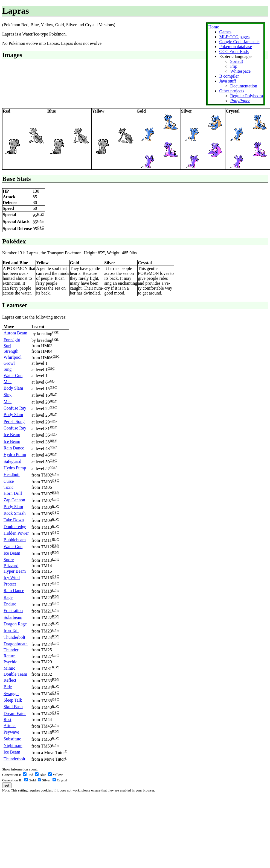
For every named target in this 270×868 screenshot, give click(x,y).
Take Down (14, 520)
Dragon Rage (15, 624)
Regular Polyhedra (246, 96)
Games (225, 32)
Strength (11, 351)
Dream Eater (15, 713)
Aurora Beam (15, 333)
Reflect (10, 680)
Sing (8, 369)
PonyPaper (240, 101)
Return (10, 656)
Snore (9, 560)
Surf (7, 346)
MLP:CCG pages (234, 37)
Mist (8, 382)
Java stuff (227, 81)
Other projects (232, 91)
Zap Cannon (14, 500)
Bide (8, 687)
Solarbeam (13, 617)
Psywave (11, 732)
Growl (9, 363)
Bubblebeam (15, 540)
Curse (9, 481)
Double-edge (15, 527)
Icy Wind (12, 577)
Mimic (9, 668)
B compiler (229, 76)
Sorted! (236, 61)
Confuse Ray (15, 408)
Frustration (13, 610)
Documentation (244, 86)
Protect (10, 584)
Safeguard (12, 461)
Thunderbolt (14, 637)
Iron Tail (11, 630)
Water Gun (13, 376)
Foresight (12, 340)
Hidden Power (16, 533)
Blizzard (11, 566)
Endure (10, 604)
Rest (7, 720)
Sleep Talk (13, 700)
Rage (8, 597)
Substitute (12, 739)
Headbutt (12, 474)
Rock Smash (14, 513)
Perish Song (14, 421)
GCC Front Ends (234, 52)
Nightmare (13, 745)
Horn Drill (13, 493)
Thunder (11, 650)
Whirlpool (13, 357)
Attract (10, 726)
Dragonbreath (16, 644)
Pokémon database (236, 47)
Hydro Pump (15, 454)
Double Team (15, 674)
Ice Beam (12, 435)
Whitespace (240, 71)
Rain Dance (14, 448)
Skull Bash (13, 707)
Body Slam (13, 388)
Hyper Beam (15, 571)
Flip (234, 66)
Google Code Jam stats (239, 42)
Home (214, 27)
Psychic (10, 662)
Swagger (11, 694)
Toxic (8, 487)
